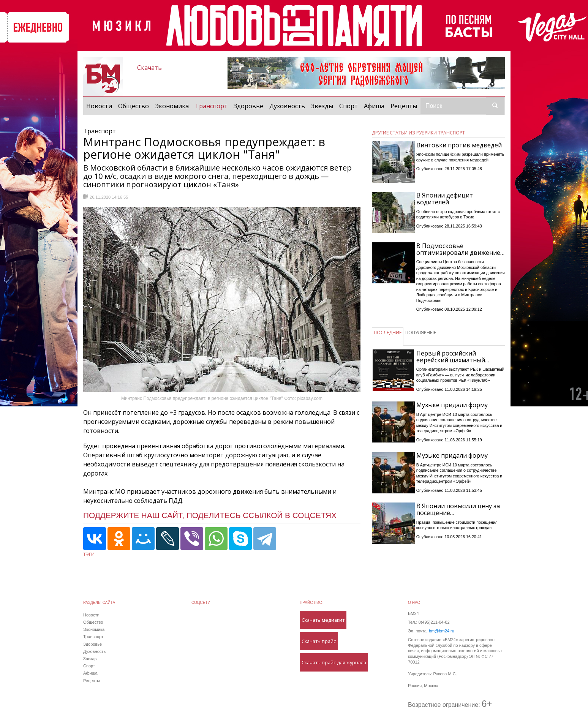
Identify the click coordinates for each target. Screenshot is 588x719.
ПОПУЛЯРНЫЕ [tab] (421, 333)
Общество (134, 106)
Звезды (322, 106)
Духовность (287, 106)
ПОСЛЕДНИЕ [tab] (388, 333)
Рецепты (404, 106)
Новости (99, 106)
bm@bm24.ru (442, 631)
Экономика (172, 106)
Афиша (374, 106)
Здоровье (248, 106)
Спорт (349, 106)
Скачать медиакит (323, 620)
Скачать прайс (319, 641)
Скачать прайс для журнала (334, 662)
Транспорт (213, 106)
